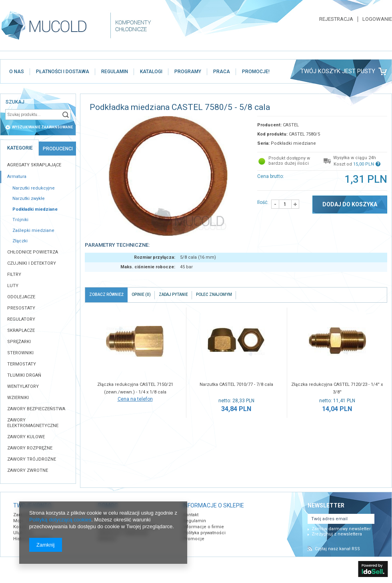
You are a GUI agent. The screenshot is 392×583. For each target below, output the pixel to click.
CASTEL (291, 125)
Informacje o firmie (203, 527)
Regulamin (194, 521)
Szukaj (66, 115)
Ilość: (263, 202)
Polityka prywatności (204, 533)
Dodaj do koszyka (350, 204)
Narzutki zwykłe (29, 199)
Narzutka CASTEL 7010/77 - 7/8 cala (236, 384)
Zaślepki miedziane (33, 231)
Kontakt (191, 515)
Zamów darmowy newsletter (341, 529)
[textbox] (33, 115)
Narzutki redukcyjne (34, 188)
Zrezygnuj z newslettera (337, 534)
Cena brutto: (271, 176)
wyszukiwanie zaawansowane (42, 127)
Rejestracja (336, 19)
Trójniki (20, 220)
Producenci (58, 149)
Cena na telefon (135, 399)
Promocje (194, 539)
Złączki (20, 241)
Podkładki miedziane (35, 209)
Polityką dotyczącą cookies (60, 520)
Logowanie (377, 19)
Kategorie (20, 148)
